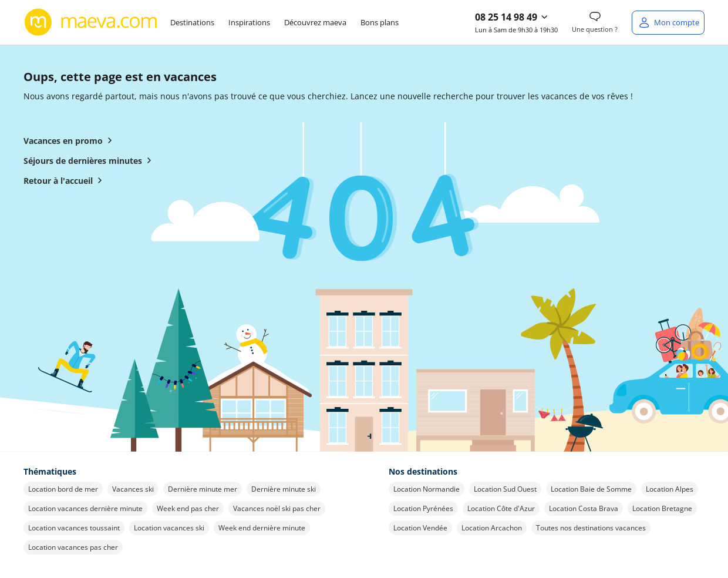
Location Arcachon (492, 528)
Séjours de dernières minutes (90, 160)
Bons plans (380, 22)
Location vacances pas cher (73, 547)
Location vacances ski (169, 528)
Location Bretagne (662, 508)
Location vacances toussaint (74, 528)
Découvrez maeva (315, 22)
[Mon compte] (668, 23)
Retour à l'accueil (65, 180)
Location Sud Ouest (505, 489)
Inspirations (249, 22)
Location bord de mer (63, 489)
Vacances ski (133, 489)
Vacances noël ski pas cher (277, 508)
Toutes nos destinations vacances (591, 528)
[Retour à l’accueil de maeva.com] (91, 22)
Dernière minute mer (203, 489)
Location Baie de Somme (591, 489)
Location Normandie (427, 489)
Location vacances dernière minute (85, 508)
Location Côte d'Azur (501, 508)
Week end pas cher (188, 508)
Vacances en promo (70, 140)
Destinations (192, 22)
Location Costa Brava (584, 508)
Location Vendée (420, 528)
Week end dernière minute (262, 528)
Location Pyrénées (423, 508)
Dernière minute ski (284, 489)
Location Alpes (670, 489)
